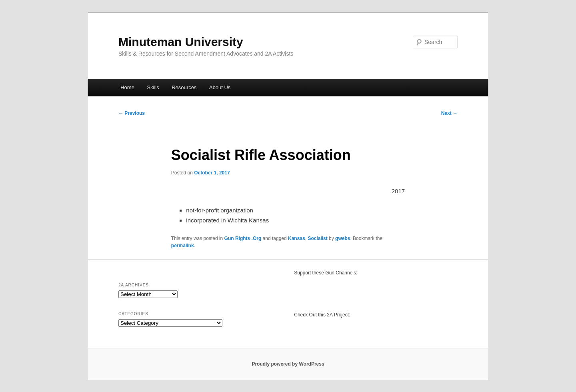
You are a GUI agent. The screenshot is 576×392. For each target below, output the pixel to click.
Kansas (297, 238)
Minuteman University (181, 42)
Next (449, 113)
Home (127, 87)
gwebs (343, 238)
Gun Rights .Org (243, 238)
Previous (132, 113)
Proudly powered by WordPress (288, 364)
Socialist (317, 238)
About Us (220, 87)
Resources (184, 87)
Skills (153, 87)
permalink (183, 246)
